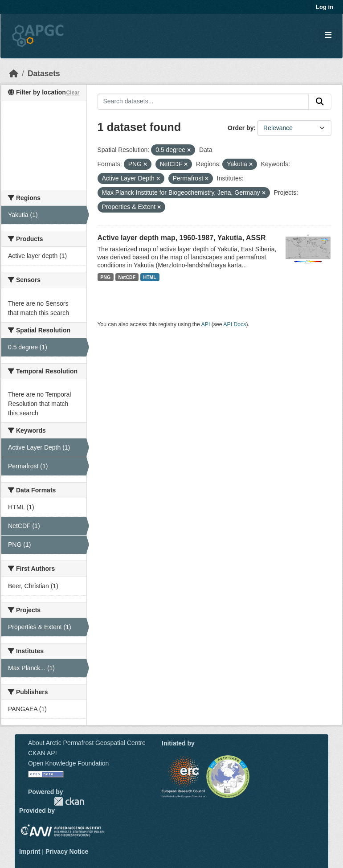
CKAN (69, 801)
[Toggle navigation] (328, 35)
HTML (150, 277)
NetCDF (127, 277)
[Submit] (320, 102)
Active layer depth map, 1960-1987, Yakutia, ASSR (182, 238)
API (206, 324)
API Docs (235, 324)
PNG (105, 277)
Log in (325, 7)
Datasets (44, 74)
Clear (73, 93)
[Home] (14, 74)
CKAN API (43, 753)
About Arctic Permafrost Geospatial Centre (87, 743)
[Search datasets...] (203, 102)
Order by (241, 128)
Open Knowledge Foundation (68, 763)
